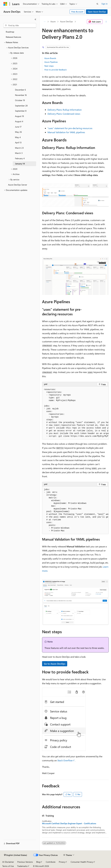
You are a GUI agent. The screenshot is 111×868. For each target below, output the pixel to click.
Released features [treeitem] (13, 37)
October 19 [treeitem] (20, 100)
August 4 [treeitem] (19, 121)
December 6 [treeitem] (20, 90)
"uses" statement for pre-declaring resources (70, 128)
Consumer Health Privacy (82, 862)
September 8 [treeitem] (21, 111)
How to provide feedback (55, 70)
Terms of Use (8, 866)
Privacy (62, 862)
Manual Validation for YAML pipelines (66, 132)
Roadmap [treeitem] (10, 32)
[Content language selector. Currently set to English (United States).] (16, 855)
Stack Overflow (65, 760)
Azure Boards (50, 58)
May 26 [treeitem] (18, 132)
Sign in (104, 4)
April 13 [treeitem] (18, 142)
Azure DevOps (66, 21)
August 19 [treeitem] (19, 116)
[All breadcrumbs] (45, 22)
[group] (75, 413)
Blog (38, 862)
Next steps (49, 66)
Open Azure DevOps (97, 12)
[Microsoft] (5, 4)
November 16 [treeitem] (21, 95)
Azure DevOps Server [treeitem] (18, 185)
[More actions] (106, 22)
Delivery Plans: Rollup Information (65, 110)
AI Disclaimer (8, 862)
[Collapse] (35, 19)
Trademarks (22, 866)
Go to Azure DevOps (55, 664)
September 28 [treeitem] (21, 106)
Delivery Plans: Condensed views (64, 114)
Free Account (77, 12)
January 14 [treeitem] (20, 164)
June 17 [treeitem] (18, 127)
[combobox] (20, 25)
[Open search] (97, 4)
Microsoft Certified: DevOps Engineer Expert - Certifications (69, 823)
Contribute (51, 862)
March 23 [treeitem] (19, 148)
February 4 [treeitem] (20, 158)
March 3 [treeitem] (19, 153)
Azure (53, 21)
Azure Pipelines (51, 62)
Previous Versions (25, 862)
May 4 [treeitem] (18, 137)
